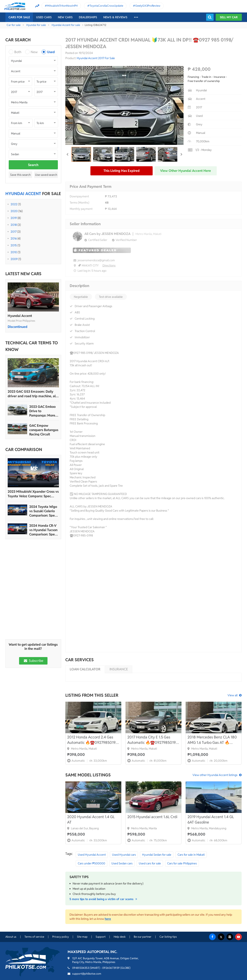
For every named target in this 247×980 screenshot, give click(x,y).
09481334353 (81, 968)
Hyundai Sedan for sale (157, 855)
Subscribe (33, 661)
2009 (14, 259)
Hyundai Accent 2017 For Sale (96, 58)
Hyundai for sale (36, 25)
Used (51, 52)
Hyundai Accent (20, 316)
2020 (14, 211)
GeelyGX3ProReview (148, 6)
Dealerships (88, 17)
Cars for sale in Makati (191, 855)
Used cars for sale (150, 863)
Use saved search (46, 175)
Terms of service (34, 937)
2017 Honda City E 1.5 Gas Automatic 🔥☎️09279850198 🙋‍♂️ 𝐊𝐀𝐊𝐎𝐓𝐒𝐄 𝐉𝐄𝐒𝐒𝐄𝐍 (153, 740)
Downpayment (79, 196)
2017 (14, 232)
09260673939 (111, 968)
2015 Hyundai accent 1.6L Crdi (152, 817)
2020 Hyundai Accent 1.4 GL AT (91, 819)
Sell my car (229, 17)
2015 (14, 245)
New (34, 52)
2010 (14, 252)
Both (18, 52)
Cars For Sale (19, 17)
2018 (14, 225)
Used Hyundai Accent (92, 855)
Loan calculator (85, 669)
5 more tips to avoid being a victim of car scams (104, 899)
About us (11, 937)
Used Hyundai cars (124, 855)
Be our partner (143, 937)
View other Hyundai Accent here (186, 171)
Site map (82, 937)
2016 (14, 238)
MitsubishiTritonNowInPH (62, 6)
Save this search (20, 175)
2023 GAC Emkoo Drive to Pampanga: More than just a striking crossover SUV (43, 411)
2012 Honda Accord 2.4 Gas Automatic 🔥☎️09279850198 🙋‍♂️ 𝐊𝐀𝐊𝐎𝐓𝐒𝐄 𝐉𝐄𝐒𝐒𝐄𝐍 (92, 740)
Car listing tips (168, 937)
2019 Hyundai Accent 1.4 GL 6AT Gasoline (211, 819)
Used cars (44, 17)
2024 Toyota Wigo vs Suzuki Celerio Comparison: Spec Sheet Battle (43, 511)
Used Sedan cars (122, 863)
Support (101, 937)
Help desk (120, 937)
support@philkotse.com (87, 974)
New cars (65, 17)
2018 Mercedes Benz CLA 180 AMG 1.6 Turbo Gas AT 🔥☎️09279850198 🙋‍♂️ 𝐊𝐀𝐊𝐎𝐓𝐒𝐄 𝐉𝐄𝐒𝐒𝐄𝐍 (212, 740)
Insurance (119, 669)
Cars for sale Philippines (182, 863)
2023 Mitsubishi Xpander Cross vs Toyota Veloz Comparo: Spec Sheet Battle (33, 494)
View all (232, 695)
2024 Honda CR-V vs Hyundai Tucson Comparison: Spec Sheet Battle (43, 530)
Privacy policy (61, 937)
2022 (14, 204)
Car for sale (14, 25)
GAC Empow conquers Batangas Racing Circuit (44, 430)
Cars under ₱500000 (91, 863)
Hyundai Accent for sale (66, 25)
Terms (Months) (79, 203)
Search (33, 165)
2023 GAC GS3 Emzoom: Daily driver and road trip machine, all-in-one (33, 394)
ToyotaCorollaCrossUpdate (106, 6)
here (108, 919)
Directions (109, 265)
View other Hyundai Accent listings (215, 775)
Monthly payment (81, 209)
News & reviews (115, 17)
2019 (14, 218)
